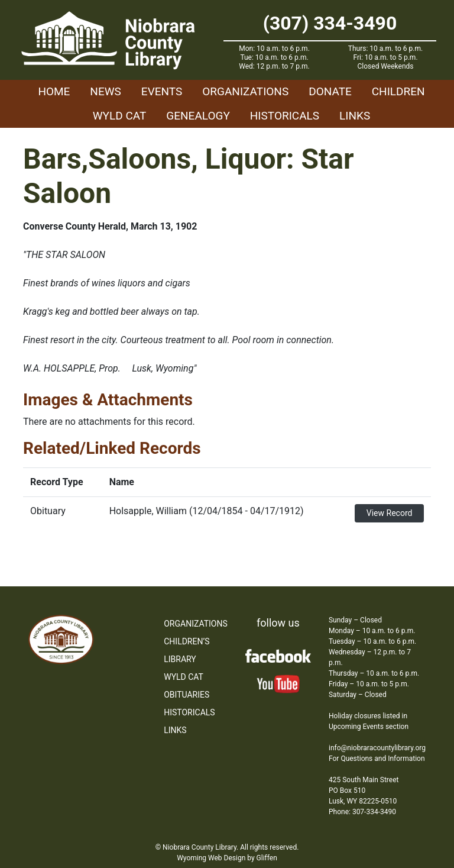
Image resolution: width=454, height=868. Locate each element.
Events (162, 91)
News (106, 91)
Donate (330, 91)
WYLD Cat (120, 116)
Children (398, 91)
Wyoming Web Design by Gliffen (227, 858)
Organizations (245, 91)
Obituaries (187, 695)
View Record (390, 513)
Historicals (285, 116)
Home (54, 91)
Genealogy (198, 116)
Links (355, 116)
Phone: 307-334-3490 (362, 812)
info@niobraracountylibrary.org (377, 748)
